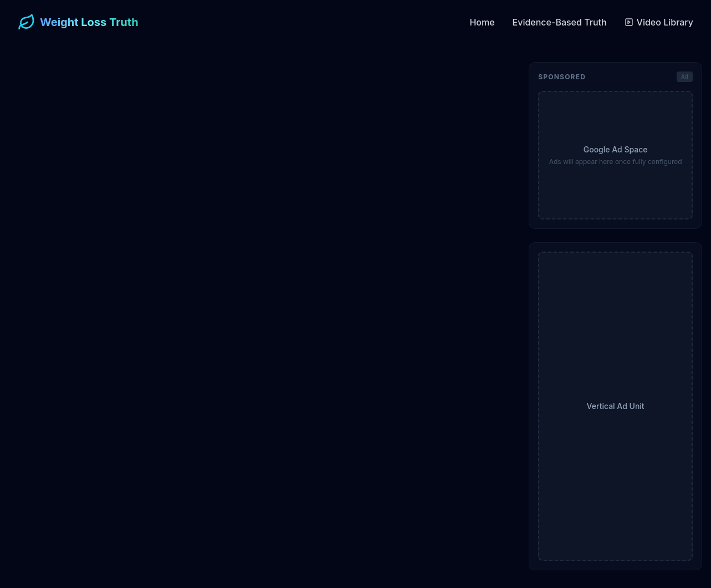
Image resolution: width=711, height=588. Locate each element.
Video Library (659, 22)
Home (482, 22)
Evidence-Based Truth (560, 22)
